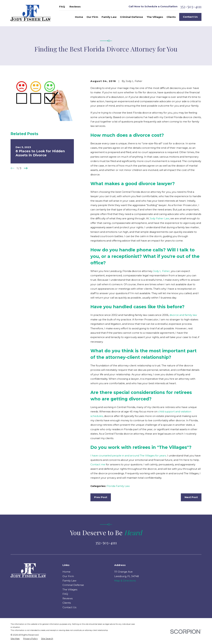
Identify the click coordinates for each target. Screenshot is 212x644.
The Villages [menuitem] (155, 17)
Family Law (69, 581)
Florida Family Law (118, 486)
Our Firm (68, 576)
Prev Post (101, 497)
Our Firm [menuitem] (92, 17)
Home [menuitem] (79, 17)
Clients (67, 603)
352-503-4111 (191, 7)
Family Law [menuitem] (109, 17)
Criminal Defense (73, 585)
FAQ (62, 7)
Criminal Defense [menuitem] (131, 17)
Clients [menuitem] (171, 17)
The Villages (70, 589)
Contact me (98, 464)
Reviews (75, 7)
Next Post (191, 497)
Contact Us (190, 17)
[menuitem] (15, 639)
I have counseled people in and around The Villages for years (128, 456)
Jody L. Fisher (161, 271)
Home (66, 572)
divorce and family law (183, 315)
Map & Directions (125, 581)
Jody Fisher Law (159, 218)
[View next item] (26, 168)
